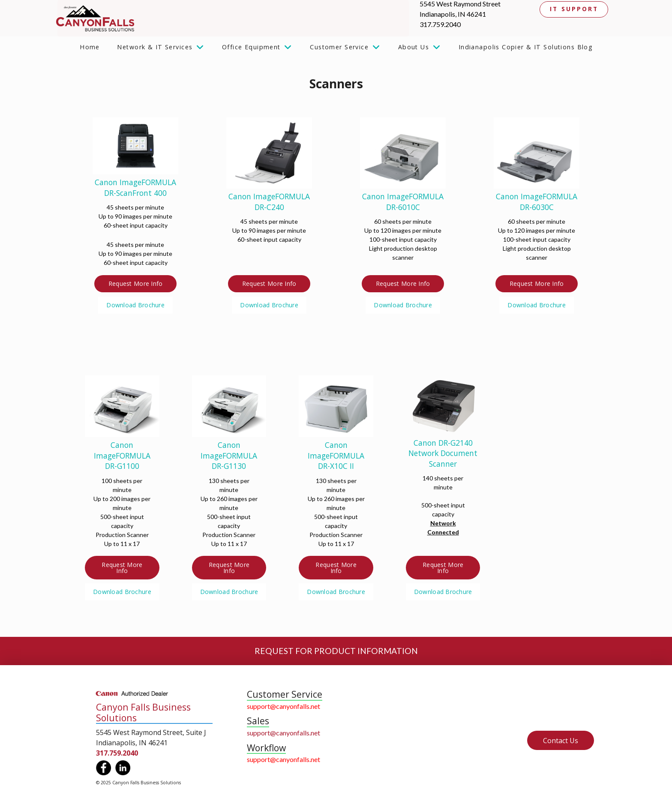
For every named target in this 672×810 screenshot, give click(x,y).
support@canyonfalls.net (283, 706)
